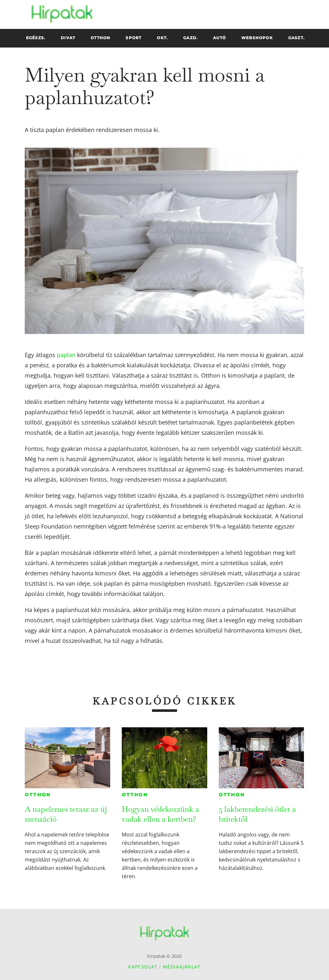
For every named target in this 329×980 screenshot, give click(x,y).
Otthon (38, 795)
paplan (66, 355)
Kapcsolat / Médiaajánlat (164, 967)
